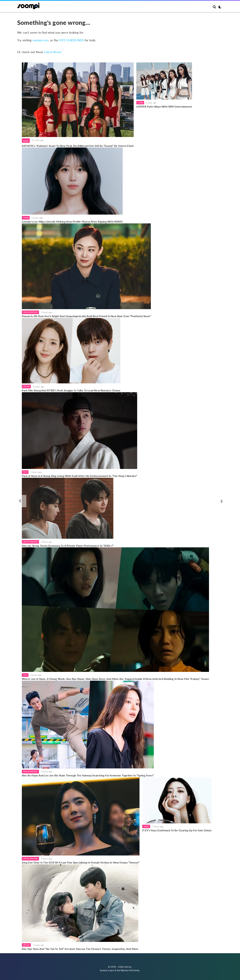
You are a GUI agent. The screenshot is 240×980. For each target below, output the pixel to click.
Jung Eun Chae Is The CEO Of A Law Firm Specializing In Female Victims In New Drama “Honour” (81, 862)
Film (25, 472)
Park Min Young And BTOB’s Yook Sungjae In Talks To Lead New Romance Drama (71, 390)
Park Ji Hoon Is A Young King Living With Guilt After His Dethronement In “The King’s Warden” (79, 476)
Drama (26, 386)
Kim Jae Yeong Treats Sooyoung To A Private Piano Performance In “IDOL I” (68, 546)
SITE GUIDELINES (71, 40)
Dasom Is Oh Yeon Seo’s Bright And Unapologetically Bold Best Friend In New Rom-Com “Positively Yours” (86, 316)
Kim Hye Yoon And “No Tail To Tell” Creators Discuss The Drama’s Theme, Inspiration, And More (80, 949)
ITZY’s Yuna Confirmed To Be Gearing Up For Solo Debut (177, 830)
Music (26, 141)
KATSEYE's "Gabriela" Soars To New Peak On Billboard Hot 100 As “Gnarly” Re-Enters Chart (78, 146)
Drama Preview (30, 312)
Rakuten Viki (127, 970)
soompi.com (41, 40)
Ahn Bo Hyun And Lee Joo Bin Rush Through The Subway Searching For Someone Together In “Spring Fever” (88, 775)
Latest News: (53, 52)
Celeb (140, 103)
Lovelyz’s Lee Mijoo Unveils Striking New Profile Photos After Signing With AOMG (72, 221)
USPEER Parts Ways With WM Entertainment (164, 106)
